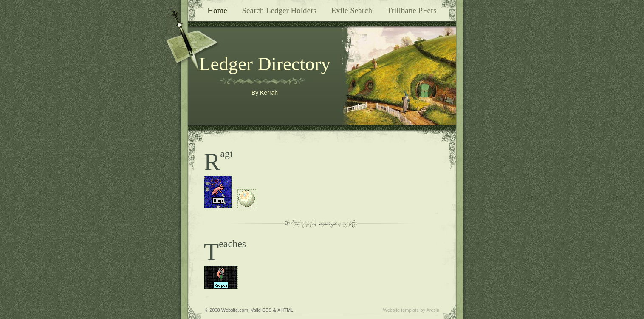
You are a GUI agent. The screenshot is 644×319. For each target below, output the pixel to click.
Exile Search (352, 10)
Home (217, 10)
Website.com (235, 310)
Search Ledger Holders (279, 10)
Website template (401, 310)
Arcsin (433, 310)
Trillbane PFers (412, 10)
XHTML (285, 310)
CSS (267, 310)
